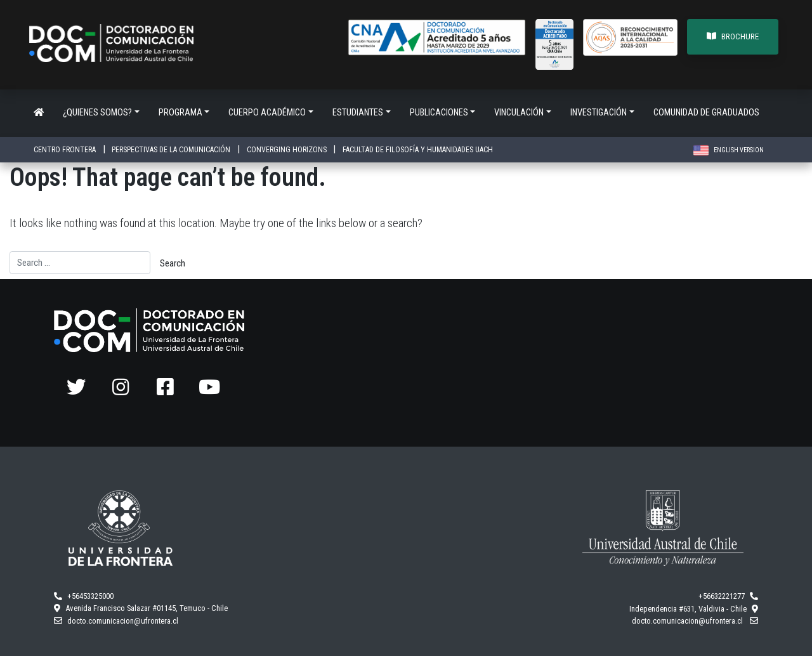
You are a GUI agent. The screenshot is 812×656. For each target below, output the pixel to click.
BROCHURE (733, 36)
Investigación (599, 113)
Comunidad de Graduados (706, 113)
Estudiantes (358, 113)
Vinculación (519, 113)
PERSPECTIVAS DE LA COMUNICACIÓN (172, 150)
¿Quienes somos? (97, 113)
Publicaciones (439, 113)
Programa (180, 113)
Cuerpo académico (267, 113)
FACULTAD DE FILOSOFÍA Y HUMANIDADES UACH (418, 150)
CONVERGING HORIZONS (288, 150)
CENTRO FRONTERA (66, 150)
